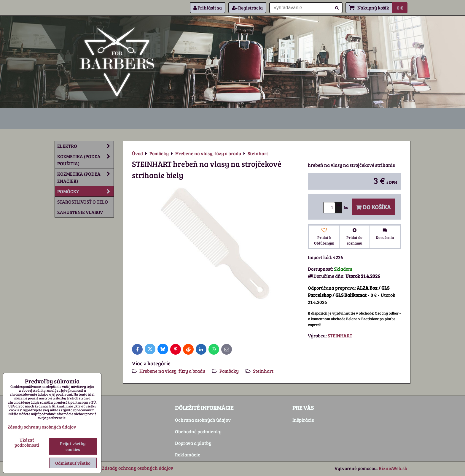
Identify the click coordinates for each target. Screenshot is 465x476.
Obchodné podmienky (198, 431)
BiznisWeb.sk (393, 468)
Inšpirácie (303, 420)
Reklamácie (188, 454)
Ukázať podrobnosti (27, 442)
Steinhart (263, 371)
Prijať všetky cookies (73, 446)
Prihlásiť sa (208, 8)
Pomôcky (229, 371)
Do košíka (374, 207)
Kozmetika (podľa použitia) (85, 160)
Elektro (85, 146)
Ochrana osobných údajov (203, 420)
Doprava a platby (193, 443)
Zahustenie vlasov (80, 212)
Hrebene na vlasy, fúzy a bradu (172, 371)
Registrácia (247, 8)
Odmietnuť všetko (73, 463)
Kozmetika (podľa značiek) (85, 177)
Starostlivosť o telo (83, 202)
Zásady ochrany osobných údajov (138, 468)
